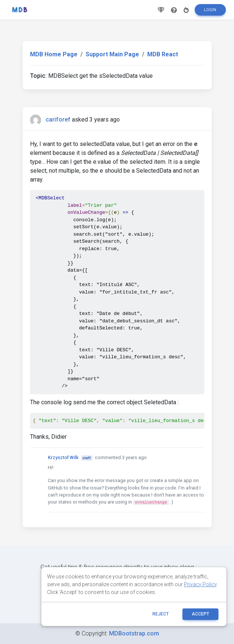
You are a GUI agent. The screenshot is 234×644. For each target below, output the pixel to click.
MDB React (163, 54)
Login (210, 12)
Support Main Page (112, 54)
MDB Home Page (54, 54)
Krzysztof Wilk (63, 457)
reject (161, 614)
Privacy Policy (200, 584)
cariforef (58, 119)
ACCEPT (200, 614)
